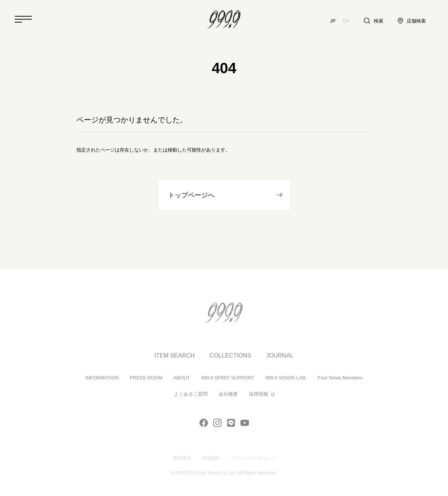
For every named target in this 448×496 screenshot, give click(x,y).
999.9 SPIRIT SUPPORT (228, 381)
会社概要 (228, 397)
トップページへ (191, 195)
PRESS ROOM (146, 381)
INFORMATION (102, 381)
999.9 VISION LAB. (286, 381)
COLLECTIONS (230, 358)
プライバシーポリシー (253, 461)
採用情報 (259, 397)
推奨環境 (182, 461)
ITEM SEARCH (175, 358)
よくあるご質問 (191, 397)
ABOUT (182, 381)
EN (346, 21)
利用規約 (211, 461)
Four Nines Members (340, 381)
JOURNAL (280, 358)
